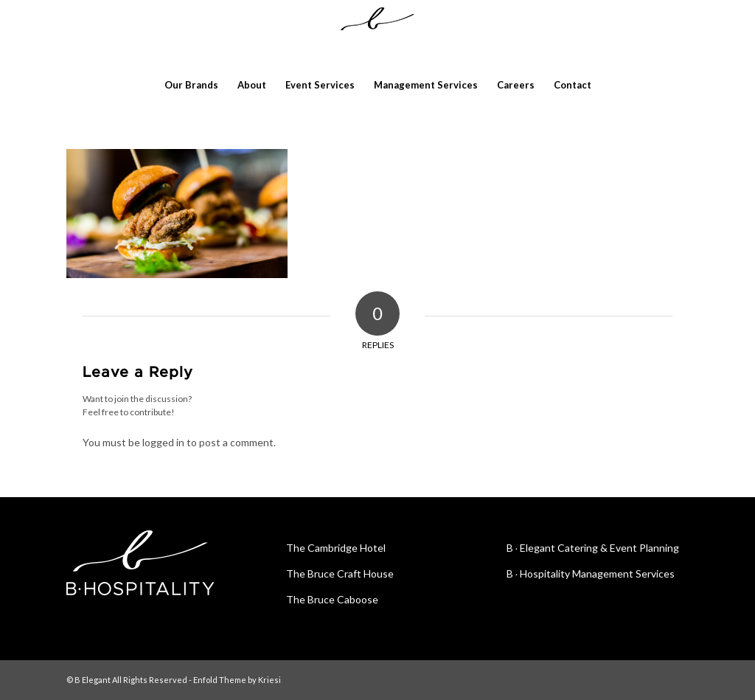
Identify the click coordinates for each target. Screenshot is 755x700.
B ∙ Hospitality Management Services (591, 573)
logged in (163, 442)
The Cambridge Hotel (336, 548)
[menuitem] (191, 85)
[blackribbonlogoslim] (377, 33)
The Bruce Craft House (340, 573)
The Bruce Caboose (332, 599)
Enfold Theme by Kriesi (237, 680)
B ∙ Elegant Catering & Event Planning (593, 548)
